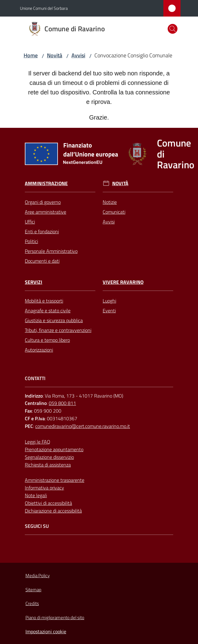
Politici (31, 241)
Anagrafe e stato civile (48, 311)
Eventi (109, 311)
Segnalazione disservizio (49, 457)
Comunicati (114, 212)
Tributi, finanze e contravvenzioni (58, 330)
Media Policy (38, 575)
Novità (55, 55)
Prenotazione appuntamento (54, 449)
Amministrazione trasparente (55, 480)
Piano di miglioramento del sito (55, 617)
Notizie (110, 202)
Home (31, 55)
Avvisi (78, 55)
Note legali (36, 495)
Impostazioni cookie (46, 631)
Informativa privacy (44, 488)
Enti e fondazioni (42, 231)
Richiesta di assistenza (48, 465)
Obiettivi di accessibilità (48, 503)
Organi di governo (43, 202)
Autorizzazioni (39, 350)
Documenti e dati (42, 261)
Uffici (30, 222)
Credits (32, 603)
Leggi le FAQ (38, 442)
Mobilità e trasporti (44, 301)
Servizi (34, 282)
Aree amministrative (46, 212)
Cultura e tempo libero (47, 340)
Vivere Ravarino (123, 282)
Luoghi (109, 301)
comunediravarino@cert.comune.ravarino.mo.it (83, 426)
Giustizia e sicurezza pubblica (54, 320)
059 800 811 (62, 403)
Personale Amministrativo (51, 251)
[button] (173, 29)
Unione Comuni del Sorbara (44, 8)
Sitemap (33, 590)
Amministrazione (46, 183)
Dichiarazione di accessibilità (53, 511)
